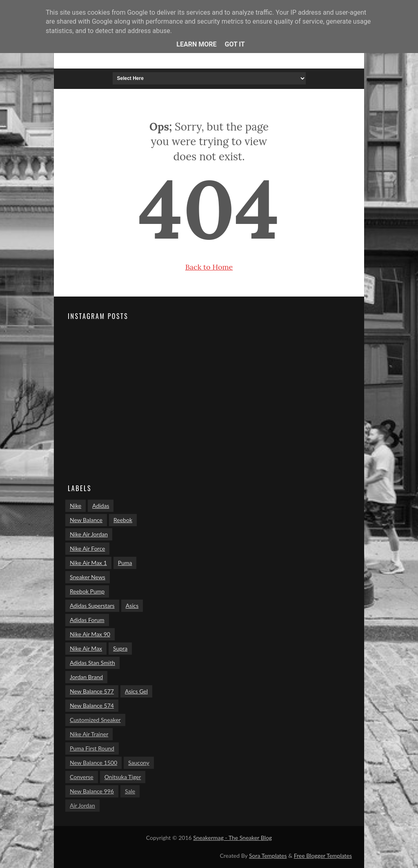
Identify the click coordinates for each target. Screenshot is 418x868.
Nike (76, 506)
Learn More (196, 44)
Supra (120, 648)
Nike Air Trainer (89, 734)
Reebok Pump (87, 591)
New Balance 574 (92, 705)
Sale (130, 791)
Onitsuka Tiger (123, 777)
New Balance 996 (92, 791)
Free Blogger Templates (323, 856)
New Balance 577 (92, 691)
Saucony (139, 763)
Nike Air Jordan (89, 534)
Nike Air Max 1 (88, 563)
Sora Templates (268, 856)
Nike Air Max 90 (90, 634)
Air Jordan (82, 805)
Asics (132, 606)
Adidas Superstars (92, 606)
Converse (82, 777)
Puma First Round (92, 748)
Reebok (123, 520)
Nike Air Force (87, 548)
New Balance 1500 (93, 763)
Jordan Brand (86, 677)
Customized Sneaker (95, 720)
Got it (235, 44)
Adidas (101, 506)
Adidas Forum (87, 620)
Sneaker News (88, 577)
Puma (125, 563)
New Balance (86, 520)
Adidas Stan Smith (92, 663)
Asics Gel (136, 691)
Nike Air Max (86, 648)
